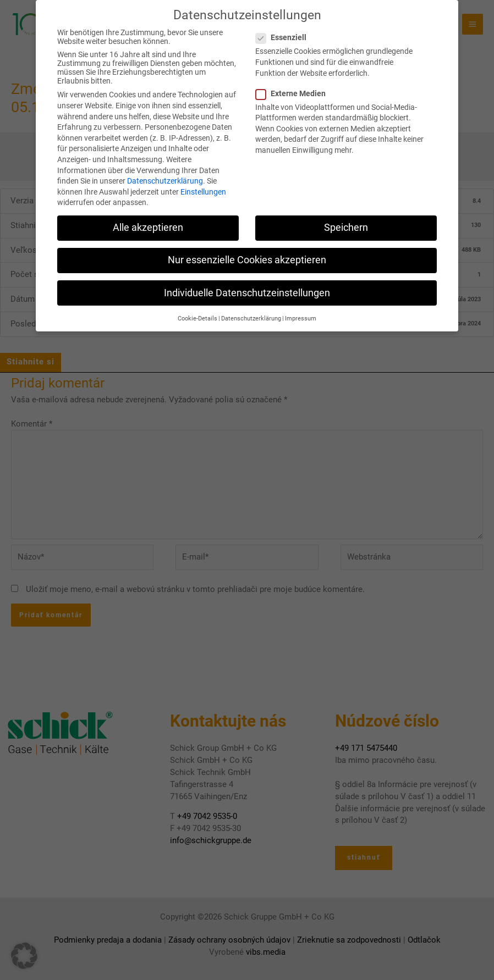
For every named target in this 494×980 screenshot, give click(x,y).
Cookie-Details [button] (197, 305)
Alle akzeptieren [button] (148, 214)
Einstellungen (203, 179)
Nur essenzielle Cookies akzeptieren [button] (247, 247)
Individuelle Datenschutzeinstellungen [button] (247, 280)
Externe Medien (294, 80)
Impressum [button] (301, 305)
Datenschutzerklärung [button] (251, 305)
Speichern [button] (346, 214)
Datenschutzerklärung (165, 168)
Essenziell (284, 24)
